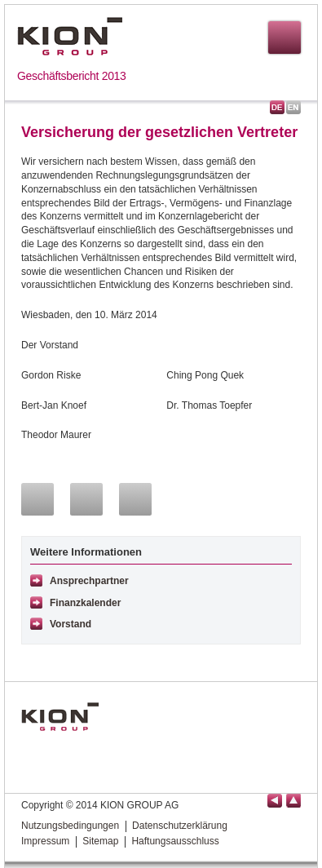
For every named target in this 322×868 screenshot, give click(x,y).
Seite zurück (275, 801)
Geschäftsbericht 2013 (72, 76)
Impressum (45, 841)
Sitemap (100, 841)
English (293, 107)
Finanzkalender (85, 603)
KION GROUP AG (70, 36)
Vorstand (71, 624)
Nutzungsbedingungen (70, 826)
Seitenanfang (293, 801)
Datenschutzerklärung (180, 826)
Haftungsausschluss (175, 841)
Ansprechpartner (89, 581)
